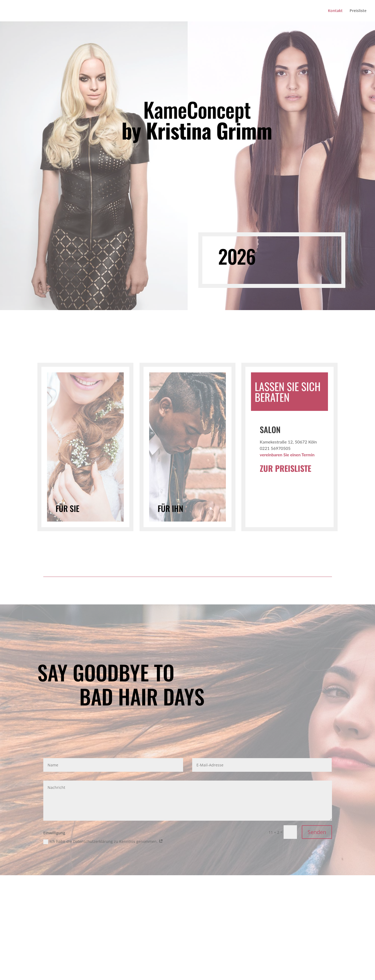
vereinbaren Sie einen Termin (287, 455)
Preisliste (358, 11)
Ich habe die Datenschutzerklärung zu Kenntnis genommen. (103, 842)
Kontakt (335, 11)
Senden (317, 832)
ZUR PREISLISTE (285, 468)
